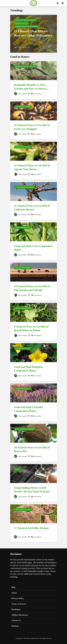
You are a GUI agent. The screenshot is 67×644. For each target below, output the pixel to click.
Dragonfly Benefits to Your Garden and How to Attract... (31, 87)
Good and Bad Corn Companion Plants (33, 248)
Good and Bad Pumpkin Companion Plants (28, 369)
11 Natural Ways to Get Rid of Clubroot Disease (32, 208)
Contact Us (16, 620)
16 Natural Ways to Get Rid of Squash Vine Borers (32, 167)
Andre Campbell (21, 174)
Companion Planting (22, 228)
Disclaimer (16, 609)
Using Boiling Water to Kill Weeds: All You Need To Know (32, 490)
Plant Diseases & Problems (25, 187)
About (14, 593)
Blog (13, 587)
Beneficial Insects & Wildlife (26, 20)
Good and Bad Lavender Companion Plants (29, 409)
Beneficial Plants (22, 23)
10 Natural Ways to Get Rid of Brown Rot (32, 449)
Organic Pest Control (23, 107)
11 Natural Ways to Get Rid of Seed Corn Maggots (32, 127)
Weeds (18, 469)
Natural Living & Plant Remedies (27, 26)
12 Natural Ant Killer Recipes (32, 528)
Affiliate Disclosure (20, 615)
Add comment (38, 94)
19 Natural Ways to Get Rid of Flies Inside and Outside (32, 288)
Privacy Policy (18, 598)
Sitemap (15, 626)
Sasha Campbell (21, 47)
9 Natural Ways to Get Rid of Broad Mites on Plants (31, 328)
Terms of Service (19, 604)
